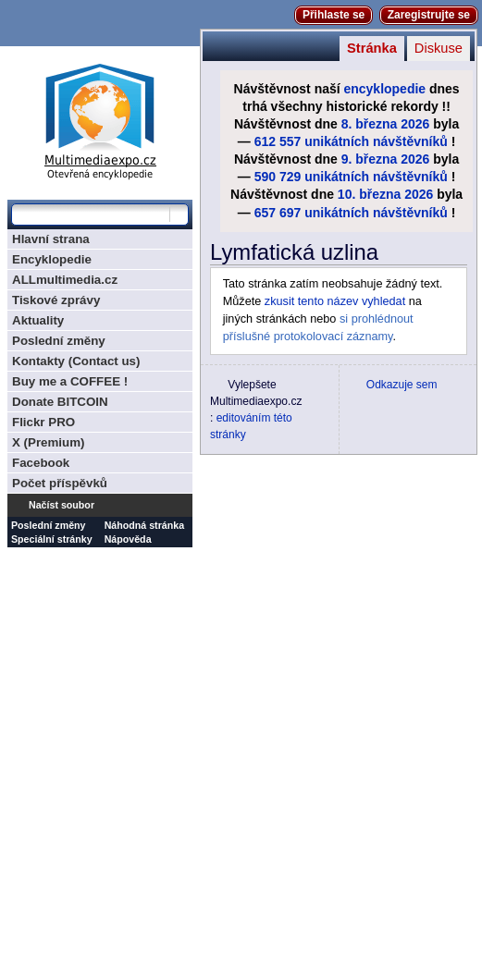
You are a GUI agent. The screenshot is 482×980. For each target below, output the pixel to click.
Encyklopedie (52, 259)
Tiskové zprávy (56, 300)
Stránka (372, 48)
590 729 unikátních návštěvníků (351, 177)
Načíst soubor (62, 505)
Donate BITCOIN (60, 402)
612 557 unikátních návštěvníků (351, 141)
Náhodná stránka (144, 525)
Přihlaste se (334, 15)
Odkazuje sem (402, 385)
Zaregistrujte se (429, 15)
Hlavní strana (51, 239)
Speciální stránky (52, 539)
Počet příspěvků (60, 483)
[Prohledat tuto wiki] (91, 214)
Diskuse (439, 48)
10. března (369, 194)
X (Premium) (49, 442)
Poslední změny (59, 341)
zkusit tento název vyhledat (335, 301)
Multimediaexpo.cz (100, 119)
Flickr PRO (43, 422)
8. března (370, 124)
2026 (415, 124)
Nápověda (128, 539)
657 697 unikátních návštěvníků (351, 213)
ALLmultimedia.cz (65, 280)
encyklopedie (385, 89)
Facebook (41, 463)
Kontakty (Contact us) (76, 361)
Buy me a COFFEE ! (70, 381)
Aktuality (38, 320)
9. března (370, 159)
